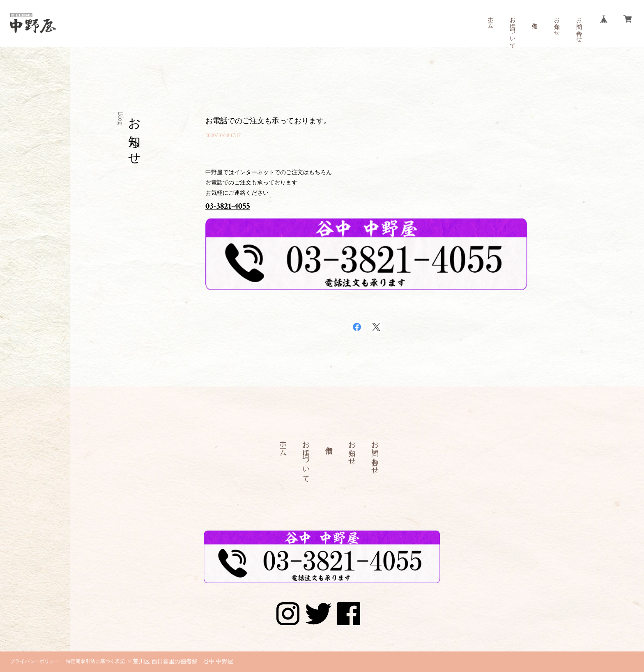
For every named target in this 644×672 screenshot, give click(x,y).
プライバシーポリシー (34, 662)
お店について (512, 30)
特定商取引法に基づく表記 (95, 662)
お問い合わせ (579, 26)
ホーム (490, 20)
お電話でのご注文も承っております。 (268, 121)
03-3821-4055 (228, 206)
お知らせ (557, 23)
